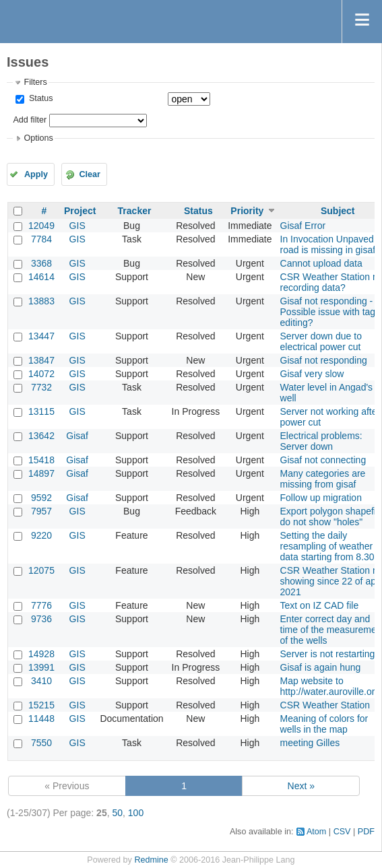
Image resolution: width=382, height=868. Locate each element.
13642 (41, 436)
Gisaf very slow (312, 374)
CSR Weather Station (325, 705)
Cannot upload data (321, 263)
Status (39, 98)
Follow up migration (321, 498)
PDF (366, 832)
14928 (41, 654)
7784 (41, 239)
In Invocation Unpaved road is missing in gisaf (328, 244)
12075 (41, 570)
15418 (41, 460)
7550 (41, 743)
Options (38, 138)
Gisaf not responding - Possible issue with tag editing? (328, 312)
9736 (41, 619)
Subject (338, 211)
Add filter (30, 120)
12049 (41, 226)
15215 (41, 705)
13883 (41, 301)
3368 (41, 263)
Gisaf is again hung (321, 667)
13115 (41, 411)
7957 (41, 511)
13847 (41, 360)
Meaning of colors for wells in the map (324, 724)
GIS (77, 226)
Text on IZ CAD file (320, 605)
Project (80, 211)
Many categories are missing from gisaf (323, 479)
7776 (41, 605)
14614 (41, 277)
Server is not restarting (328, 654)
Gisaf (77, 436)
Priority (247, 211)
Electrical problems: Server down (321, 441)
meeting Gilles (310, 743)
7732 (41, 387)
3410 (41, 681)
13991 (41, 667)
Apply (36, 174)
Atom (316, 832)
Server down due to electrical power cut (321, 341)
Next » (301, 786)
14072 (41, 374)
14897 (41, 473)
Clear (90, 174)
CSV (342, 832)
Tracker (135, 211)
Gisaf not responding (324, 360)
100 (136, 813)
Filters (35, 82)
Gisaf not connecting (323, 460)
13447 (41, 336)
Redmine (151, 860)
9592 (41, 498)
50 (117, 813)
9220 (41, 535)
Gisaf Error (303, 226)
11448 (41, 719)
